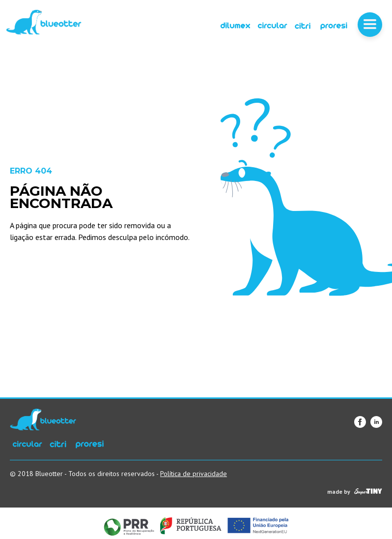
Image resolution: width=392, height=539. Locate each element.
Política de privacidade (194, 474)
